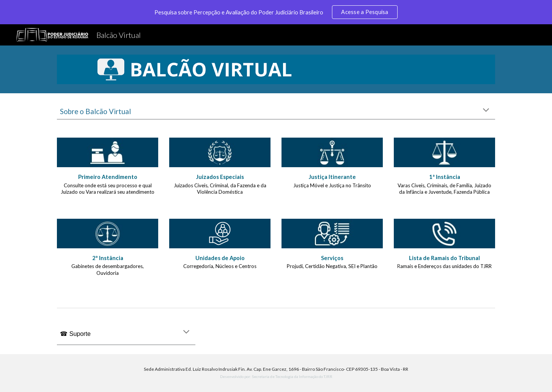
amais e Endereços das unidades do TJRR (446, 266)
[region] (276, 12)
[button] (486, 111)
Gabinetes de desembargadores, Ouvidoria (108, 270)
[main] (276, 111)
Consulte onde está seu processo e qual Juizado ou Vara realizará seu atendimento (108, 189)
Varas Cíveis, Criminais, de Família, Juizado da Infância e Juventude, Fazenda (445, 189)
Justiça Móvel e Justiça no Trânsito (332, 185)
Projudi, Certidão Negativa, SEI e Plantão (332, 266)
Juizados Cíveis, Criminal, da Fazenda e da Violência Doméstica (221, 189)
